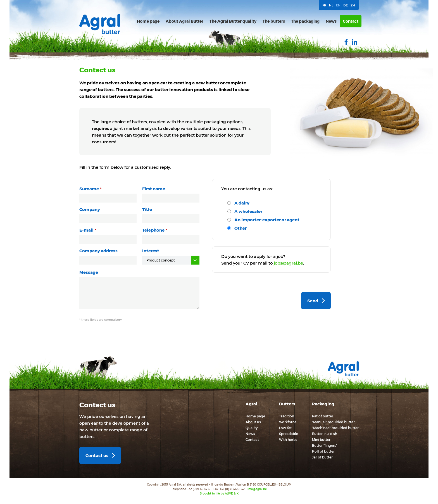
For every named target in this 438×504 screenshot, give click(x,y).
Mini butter (321, 439)
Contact (351, 21)
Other (241, 228)
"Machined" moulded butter (335, 428)
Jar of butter (322, 457)
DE (346, 5)
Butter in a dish (325, 434)
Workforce (288, 422)
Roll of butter (323, 451)
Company (90, 209)
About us (253, 422)
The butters (274, 21)
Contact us (97, 455)
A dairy (242, 203)
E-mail (86, 230)
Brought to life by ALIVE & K (219, 493)
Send (313, 301)
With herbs (288, 439)
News (331, 21)
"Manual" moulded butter (333, 422)
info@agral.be (257, 489)
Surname (89, 189)
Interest (151, 251)
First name (154, 189)
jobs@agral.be (288, 263)
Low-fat (285, 428)
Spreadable (289, 434)
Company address (98, 251)
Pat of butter (323, 416)
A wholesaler (248, 211)
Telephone (153, 230)
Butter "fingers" (325, 445)
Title (147, 209)
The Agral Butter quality (233, 21)
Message (89, 272)
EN (338, 5)
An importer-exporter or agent (267, 220)
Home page (148, 21)
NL (331, 5)
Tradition (287, 416)
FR (324, 5)
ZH (353, 5)
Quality (252, 428)
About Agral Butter (185, 21)
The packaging (305, 21)
